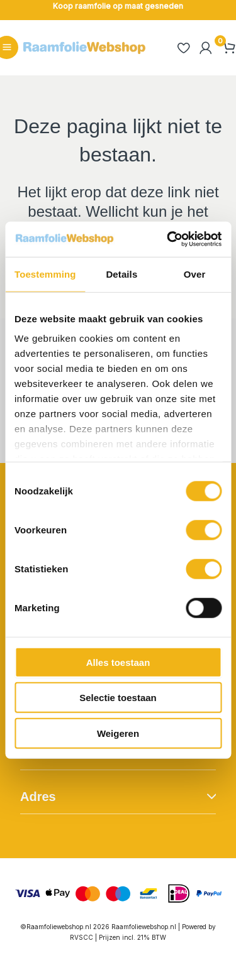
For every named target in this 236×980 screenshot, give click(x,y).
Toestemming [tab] (45, 274)
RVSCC (82, 937)
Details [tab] (121, 274)
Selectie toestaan (118, 698)
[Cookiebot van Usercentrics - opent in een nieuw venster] (168, 239)
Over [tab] (195, 274)
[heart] (183, 48)
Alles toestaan (118, 662)
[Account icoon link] (206, 48)
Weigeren (118, 733)
